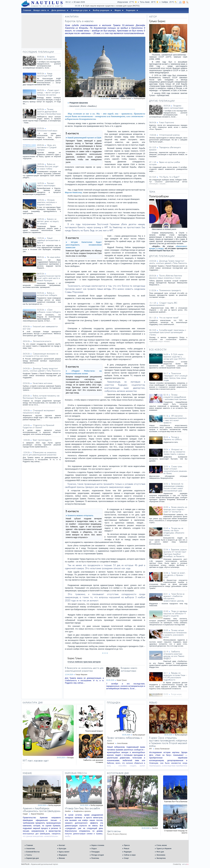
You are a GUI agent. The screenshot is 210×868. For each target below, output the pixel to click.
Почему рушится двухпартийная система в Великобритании (49, 112)
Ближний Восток (33, 852)
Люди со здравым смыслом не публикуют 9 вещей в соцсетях (175, 613)
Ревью (126, 849)
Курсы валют (64, 852)
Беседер (71, 758)
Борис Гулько (122, 680)
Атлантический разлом (169, 135)
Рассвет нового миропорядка (46, 184)
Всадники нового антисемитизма (47, 58)
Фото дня (160, 852)
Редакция (128, 852)
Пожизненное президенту (170, 290)
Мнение (62, 858)
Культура (62, 849)
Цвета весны (114, 831)
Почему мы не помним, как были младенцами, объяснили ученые (174, 532)
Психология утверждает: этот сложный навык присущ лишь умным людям (175, 377)
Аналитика (31, 849)
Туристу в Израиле (164, 849)
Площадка (95, 852)
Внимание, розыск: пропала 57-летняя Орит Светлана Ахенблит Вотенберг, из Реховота (175, 553)
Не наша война (54, 257)
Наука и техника (98, 845)
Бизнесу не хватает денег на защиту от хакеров (48, 221)
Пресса (127, 845)
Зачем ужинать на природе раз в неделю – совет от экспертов (175, 509)
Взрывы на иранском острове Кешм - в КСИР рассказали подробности (175, 676)
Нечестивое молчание (43, 383)
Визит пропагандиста (42, 440)
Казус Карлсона (167, 122)
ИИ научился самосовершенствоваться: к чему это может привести (175, 419)
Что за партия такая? (169, 318)
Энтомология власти (42, 341)
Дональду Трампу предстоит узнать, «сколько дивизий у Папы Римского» (42, 370)
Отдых (94, 849)
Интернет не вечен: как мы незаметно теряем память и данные (174, 452)
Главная (30, 845)
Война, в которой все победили (47, 294)
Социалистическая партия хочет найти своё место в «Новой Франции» (49, 278)
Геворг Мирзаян (81, 675)
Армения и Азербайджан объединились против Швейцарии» (42, 810)
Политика (95, 858)
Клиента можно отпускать (80, 515)
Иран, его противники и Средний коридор (47, 147)
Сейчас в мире (130, 855)
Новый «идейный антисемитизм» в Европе (48, 240)
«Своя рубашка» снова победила (49, 311)
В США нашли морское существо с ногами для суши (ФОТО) (174, 357)
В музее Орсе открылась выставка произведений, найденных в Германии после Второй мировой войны (168, 742)
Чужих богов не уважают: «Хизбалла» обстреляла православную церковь (174, 597)
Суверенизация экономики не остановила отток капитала (40, 355)
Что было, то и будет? (169, 177)
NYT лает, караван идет (36, 761)
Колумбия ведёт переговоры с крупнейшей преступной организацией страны (168, 332)
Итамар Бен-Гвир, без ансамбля (82, 808)
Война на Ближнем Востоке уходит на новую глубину (48, 166)
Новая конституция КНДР (45, 75)
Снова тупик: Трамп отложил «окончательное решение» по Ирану (175, 470)
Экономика (161, 855)
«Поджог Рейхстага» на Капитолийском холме (84, 372)
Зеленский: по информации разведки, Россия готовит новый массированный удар (174, 487)
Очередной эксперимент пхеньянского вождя (39, 412)
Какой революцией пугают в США (84, 138)
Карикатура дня (32, 858)
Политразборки (139, 98)
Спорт (126, 858)
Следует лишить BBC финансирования (163, 304)
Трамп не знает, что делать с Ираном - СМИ (174, 575)
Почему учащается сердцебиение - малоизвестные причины (175, 397)
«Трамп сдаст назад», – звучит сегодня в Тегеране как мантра (48, 92)
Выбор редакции (139, 735)
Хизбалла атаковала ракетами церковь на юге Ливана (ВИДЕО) (174, 655)
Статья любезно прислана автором (84, 662)
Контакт (62, 845)
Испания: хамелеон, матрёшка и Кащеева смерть (47, 202)
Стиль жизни (162, 845)
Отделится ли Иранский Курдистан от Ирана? (38, 426)
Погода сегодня (98, 855)
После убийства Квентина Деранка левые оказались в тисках (166, 277)
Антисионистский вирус (47, 131)
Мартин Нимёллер (73, 192)
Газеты (29, 855)
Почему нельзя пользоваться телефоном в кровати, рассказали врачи (175, 634)
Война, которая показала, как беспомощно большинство (41, 397)
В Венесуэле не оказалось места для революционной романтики (40, 454)
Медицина (63, 855)
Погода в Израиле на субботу (173, 438)
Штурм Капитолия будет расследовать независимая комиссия (84, 245)
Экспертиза (161, 858)
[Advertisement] (42, 31)
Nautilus (155, 828)
